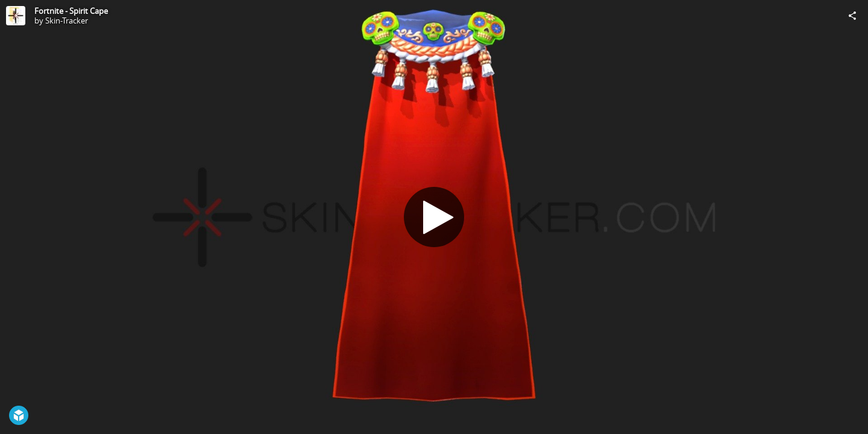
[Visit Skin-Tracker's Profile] (16, 16)
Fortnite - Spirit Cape (71, 11)
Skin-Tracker (67, 20)
